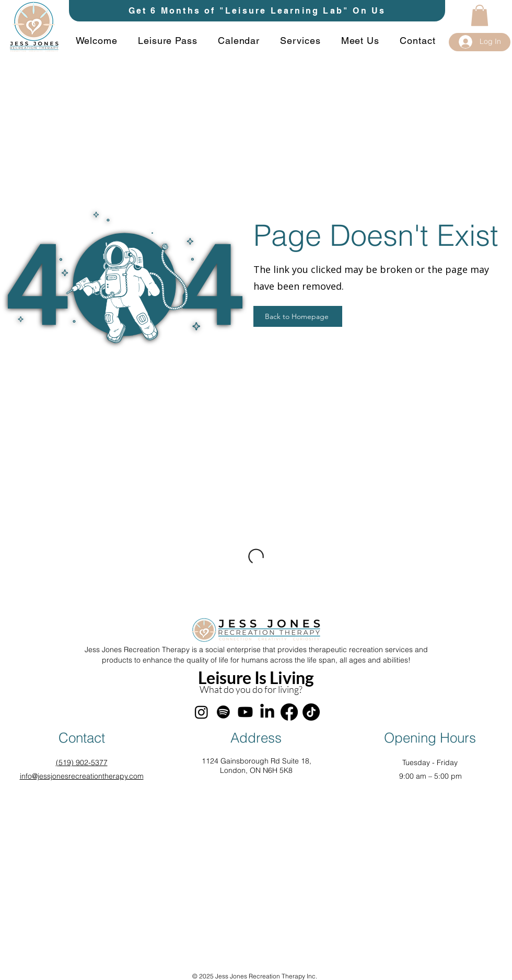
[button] (480, 15)
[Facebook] (289, 712)
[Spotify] (223, 712)
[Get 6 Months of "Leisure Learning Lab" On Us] (257, 11)
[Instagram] (201, 712)
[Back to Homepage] (298, 316)
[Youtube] (245, 712)
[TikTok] (311, 712)
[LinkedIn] (267, 712)
